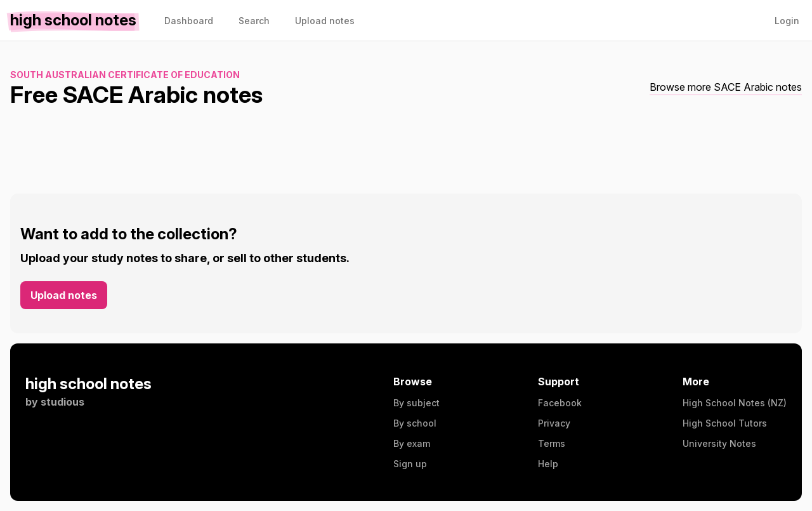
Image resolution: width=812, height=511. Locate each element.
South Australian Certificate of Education (125, 75)
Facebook (560, 403)
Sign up (410, 464)
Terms (552, 443)
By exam (412, 443)
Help (548, 464)
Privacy (554, 423)
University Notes (719, 443)
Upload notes (64, 295)
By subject (416, 403)
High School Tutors (725, 423)
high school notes (88, 384)
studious (62, 402)
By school (415, 423)
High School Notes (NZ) (735, 403)
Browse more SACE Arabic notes (726, 87)
